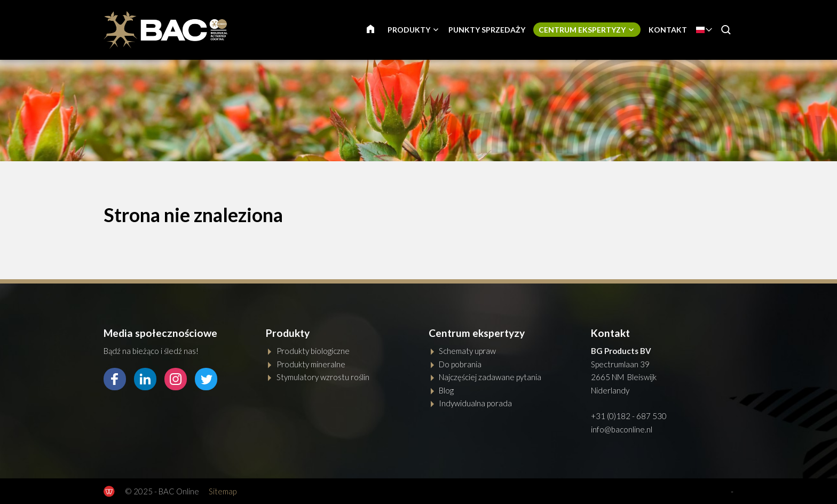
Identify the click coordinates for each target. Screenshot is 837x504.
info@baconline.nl (622, 429)
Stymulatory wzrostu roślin (323, 377)
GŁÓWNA (377, 29)
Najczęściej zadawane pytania (490, 377)
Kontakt (668, 30)
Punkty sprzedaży (487, 30)
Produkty (409, 30)
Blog (446, 390)
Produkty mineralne (311, 364)
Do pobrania (460, 364)
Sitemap (223, 491)
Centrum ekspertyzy (582, 30)
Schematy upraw (467, 351)
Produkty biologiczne (313, 351)
